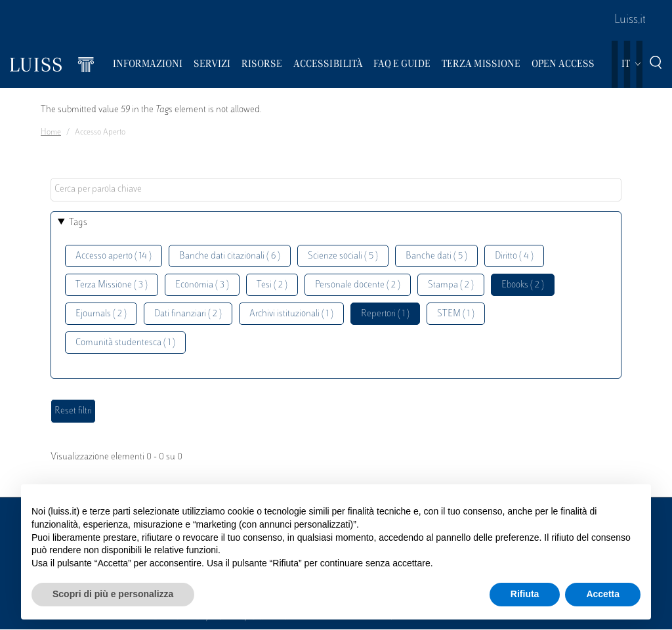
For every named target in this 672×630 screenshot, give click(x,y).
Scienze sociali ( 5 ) (343, 256)
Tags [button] (78, 223)
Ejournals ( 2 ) (101, 314)
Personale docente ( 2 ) (358, 285)
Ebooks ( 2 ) (523, 285)
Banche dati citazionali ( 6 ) (230, 256)
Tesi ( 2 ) (272, 285)
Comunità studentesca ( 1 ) (125, 343)
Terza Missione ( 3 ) (112, 285)
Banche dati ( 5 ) (436, 256)
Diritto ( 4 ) (514, 256)
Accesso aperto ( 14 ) (114, 256)
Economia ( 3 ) (202, 285)
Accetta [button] (603, 594)
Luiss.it (630, 20)
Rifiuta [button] (525, 594)
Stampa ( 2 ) (451, 285)
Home (51, 133)
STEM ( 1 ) (456, 314)
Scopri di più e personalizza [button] (113, 594)
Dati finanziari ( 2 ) (188, 314)
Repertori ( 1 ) (385, 314)
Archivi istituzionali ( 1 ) (291, 314)
